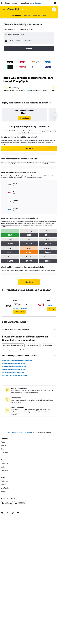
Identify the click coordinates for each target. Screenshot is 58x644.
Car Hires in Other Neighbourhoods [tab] (13, 345)
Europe (14, 433)
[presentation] (50, 102)
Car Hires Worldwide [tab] (32, 345)
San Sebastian (28, 433)
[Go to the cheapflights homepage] (15, 9)
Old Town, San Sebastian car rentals (15, 375)
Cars (8, 433)
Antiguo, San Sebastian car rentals (14, 366)
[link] (24, 118)
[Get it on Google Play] (7, 503)
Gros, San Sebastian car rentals (13, 372)
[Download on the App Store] (20, 503)
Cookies (38, 3)
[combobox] (9, 30)
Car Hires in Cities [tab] (47, 345)
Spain (20, 433)
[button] (55, 3)
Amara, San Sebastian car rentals (14, 363)
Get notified (27, 91)
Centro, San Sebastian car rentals (14, 369)
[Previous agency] (5, 292)
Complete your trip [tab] (9, 350)
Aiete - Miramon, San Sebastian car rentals (17, 360)
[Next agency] (53, 292)
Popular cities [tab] (21, 350)
